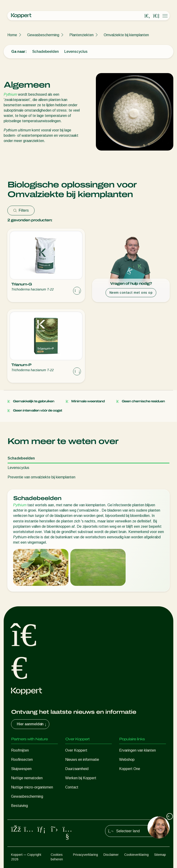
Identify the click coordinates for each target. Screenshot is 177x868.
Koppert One (130, 769)
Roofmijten (20, 750)
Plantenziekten (81, 35)
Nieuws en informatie (82, 760)
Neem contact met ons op (131, 293)
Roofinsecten (22, 760)
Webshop (127, 760)
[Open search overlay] (147, 16)
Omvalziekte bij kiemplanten (126, 35)
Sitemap (160, 855)
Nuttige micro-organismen (32, 787)
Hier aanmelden (32, 724)
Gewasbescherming (43, 35)
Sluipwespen (21, 769)
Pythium (10, 94)
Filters (21, 210)
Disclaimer (111, 855)
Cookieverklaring (136, 855)
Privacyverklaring (86, 855)
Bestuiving (19, 806)
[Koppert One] (156, 16)
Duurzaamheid (77, 769)
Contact (72, 787)
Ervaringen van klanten (137, 750)
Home (12, 35)
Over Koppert (76, 750)
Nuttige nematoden (27, 778)
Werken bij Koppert (81, 778)
